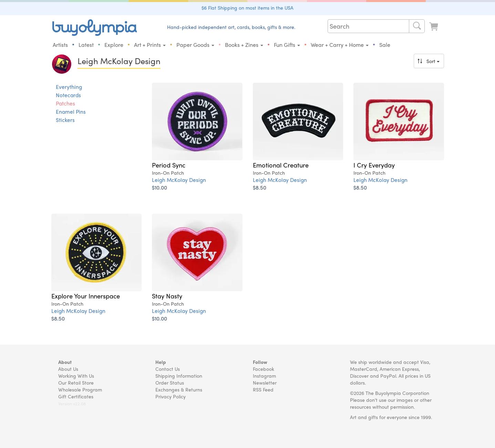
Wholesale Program (80, 389)
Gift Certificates (76, 396)
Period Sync (169, 165)
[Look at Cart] (434, 27)
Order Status (170, 383)
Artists (60, 45)
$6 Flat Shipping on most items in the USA (248, 8)
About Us (68, 369)
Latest (86, 45)
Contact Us (168, 369)
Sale (385, 45)
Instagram (264, 376)
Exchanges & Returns (179, 389)
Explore (114, 45)
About (65, 362)
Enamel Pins (71, 112)
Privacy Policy (171, 396)
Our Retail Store (76, 383)
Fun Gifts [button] (287, 45)
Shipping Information (179, 376)
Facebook (264, 369)
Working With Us (76, 376)
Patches (65, 103)
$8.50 (260, 187)
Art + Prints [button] (150, 45)
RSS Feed (263, 389)
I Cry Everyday (374, 165)
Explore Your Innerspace (86, 296)
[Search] (417, 26)
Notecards (68, 95)
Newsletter (265, 383)
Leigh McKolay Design (179, 180)
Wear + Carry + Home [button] (340, 45)
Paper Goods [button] (195, 45)
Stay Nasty (167, 296)
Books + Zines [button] (244, 45)
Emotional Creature (281, 165)
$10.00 (159, 187)
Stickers (65, 120)
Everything (69, 87)
